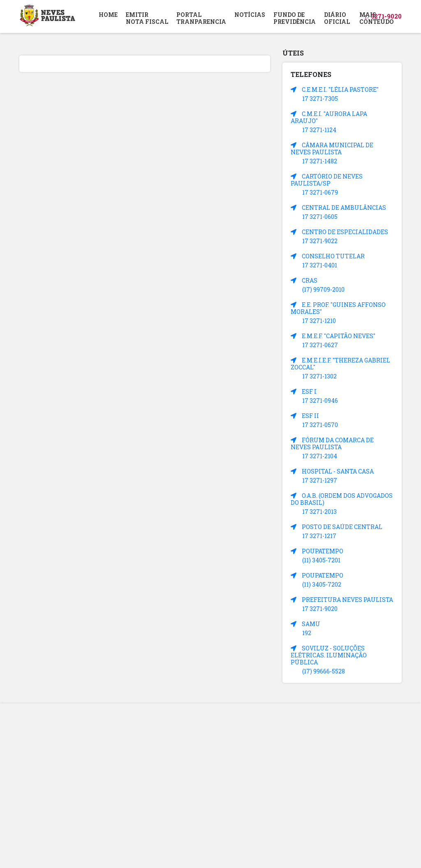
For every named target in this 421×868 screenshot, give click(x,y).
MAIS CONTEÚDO (377, 18)
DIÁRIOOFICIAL (337, 18)
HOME (108, 15)
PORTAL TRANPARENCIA (201, 18)
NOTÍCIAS (250, 15)
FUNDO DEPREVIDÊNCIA (295, 18)
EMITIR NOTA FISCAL (147, 18)
